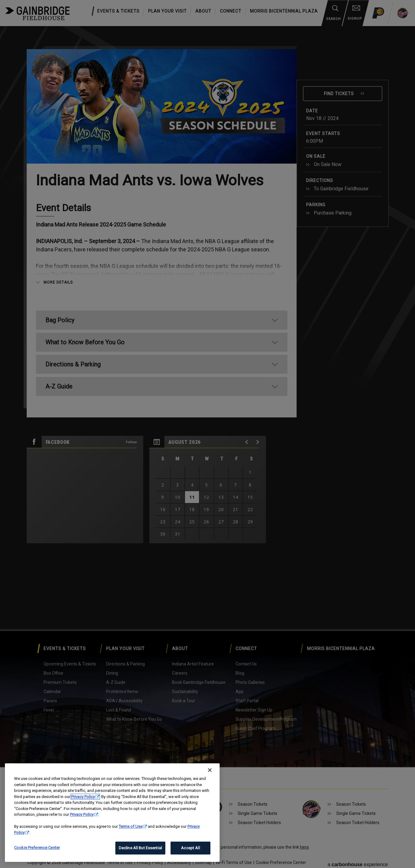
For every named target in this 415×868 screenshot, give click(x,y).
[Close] (210, 770)
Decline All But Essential (140, 848)
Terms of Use (131, 826)
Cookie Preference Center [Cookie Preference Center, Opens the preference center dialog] (37, 848)
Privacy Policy (83, 797)
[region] (112, 813)
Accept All (190, 848)
